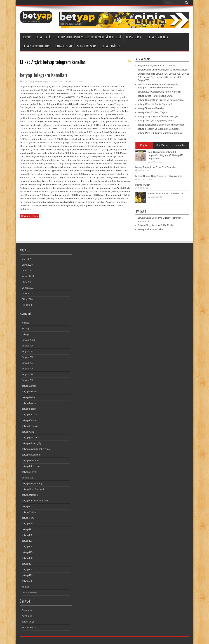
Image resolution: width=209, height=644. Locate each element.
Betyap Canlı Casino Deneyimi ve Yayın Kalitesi (162, 70)
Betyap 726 (28, 357)
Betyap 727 (28, 363)
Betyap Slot (28, 478)
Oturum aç (27, 610)
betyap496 (27, 558)
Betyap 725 (28, 351)
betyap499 (27, 575)
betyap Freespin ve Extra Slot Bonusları (158, 129)
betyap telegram (35, 82)
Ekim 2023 (27, 265)
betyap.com (28, 518)
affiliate (25, 323)
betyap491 (27, 529)
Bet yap (26, 328)
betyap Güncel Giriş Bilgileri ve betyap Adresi (161, 100)
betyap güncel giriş (31, 443)
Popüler (144, 145)
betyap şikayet (29, 472)
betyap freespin (30, 426)
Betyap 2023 (28, 340)
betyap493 (27, 541)
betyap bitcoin (29, 409)
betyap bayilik (29, 403)
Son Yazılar (162, 145)
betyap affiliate (29, 392)
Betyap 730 (28, 380)
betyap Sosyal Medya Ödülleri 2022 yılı (158, 116)
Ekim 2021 (27, 282)
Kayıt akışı (27, 616)
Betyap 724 (28, 346)
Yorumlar (180, 145)
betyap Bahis (44, 37)
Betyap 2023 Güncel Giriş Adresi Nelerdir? (159, 92)
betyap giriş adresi (31, 437)
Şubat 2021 (28, 288)
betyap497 (27, 564)
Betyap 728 (28, 369)
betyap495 (27, 552)
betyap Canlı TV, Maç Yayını (152, 112)
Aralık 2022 (28, 271)
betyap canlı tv (29, 415)
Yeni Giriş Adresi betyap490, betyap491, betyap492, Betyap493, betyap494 (166, 155)
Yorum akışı (28, 622)
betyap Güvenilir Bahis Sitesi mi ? (155, 104)
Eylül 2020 (27, 305)
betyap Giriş (135, 37)
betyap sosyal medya (33, 483)
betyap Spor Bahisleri (36, 46)
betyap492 (27, 535)
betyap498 (27, 569)
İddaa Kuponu (63, 46)
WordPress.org (29, 627)
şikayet (25, 587)
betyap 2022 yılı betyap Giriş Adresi (156, 121)
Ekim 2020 (27, 299)
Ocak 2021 (27, 293)
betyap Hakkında (158, 37)
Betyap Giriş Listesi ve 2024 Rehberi (156, 225)
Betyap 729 (28, 374)
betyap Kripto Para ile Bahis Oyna (155, 96)
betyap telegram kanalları (53, 82)
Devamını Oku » (30, 216)
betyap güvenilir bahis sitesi (36, 449)
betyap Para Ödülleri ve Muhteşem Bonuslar (160, 133)
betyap (26, 37)
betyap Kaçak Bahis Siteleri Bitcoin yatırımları (161, 125)
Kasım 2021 (28, 276)
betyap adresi (29, 386)
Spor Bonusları (87, 46)
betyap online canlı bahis (150, 229)
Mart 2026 (27, 259)
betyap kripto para (31, 466)
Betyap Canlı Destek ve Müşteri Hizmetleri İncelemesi (89, 37)
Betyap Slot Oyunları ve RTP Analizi (156, 66)
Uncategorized (29, 592)
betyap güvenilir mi (31, 455)
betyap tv (26, 506)
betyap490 (27, 524)
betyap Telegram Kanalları (44, 75)
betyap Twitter (111, 46)
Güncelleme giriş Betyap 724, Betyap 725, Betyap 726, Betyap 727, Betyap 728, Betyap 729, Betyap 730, (163, 77)
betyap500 (27, 581)
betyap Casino (29, 420)
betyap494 (27, 547)
